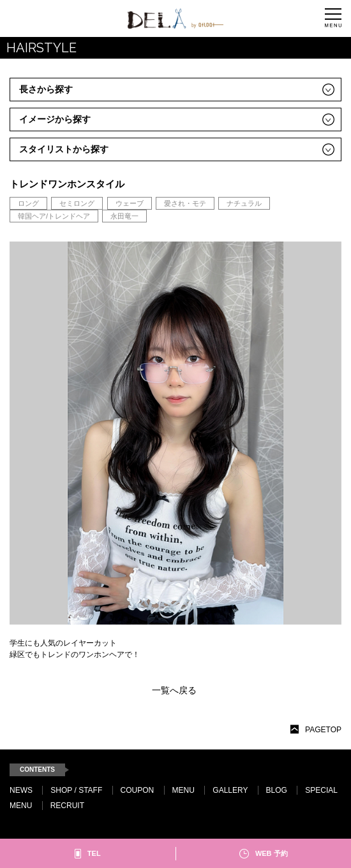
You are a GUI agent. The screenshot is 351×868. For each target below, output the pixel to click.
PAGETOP (323, 730)
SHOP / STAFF (76, 790)
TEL (94, 853)
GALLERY (230, 790)
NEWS (21, 790)
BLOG (277, 790)
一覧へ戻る (174, 690)
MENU (183, 790)
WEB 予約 (272, 853)
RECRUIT (67, 806)
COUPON (138, 790)
